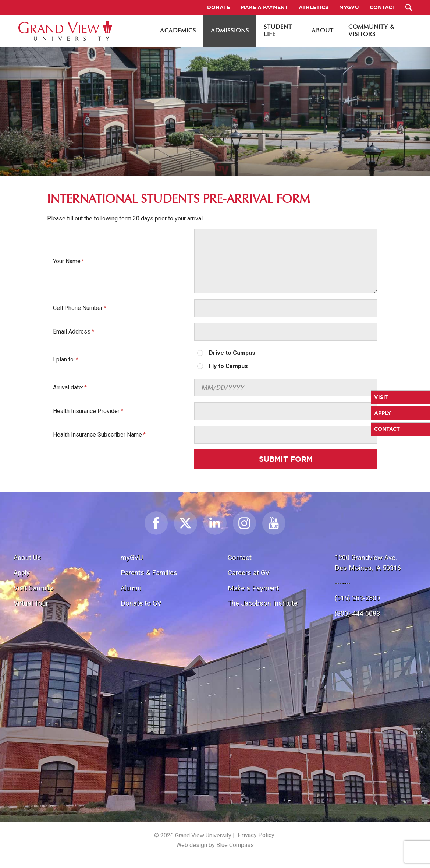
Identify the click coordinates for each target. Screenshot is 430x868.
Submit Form (286, 459)
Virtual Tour (31, 603)
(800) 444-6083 (357, 613)
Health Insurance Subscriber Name (97, 435)
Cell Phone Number (78, 308)
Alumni (131, 588)
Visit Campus (34, 588)
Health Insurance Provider (86, 411)
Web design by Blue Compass (215, 845)
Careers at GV (249, 573)
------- (342, 583)
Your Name (67, 261)
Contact (240, 558)
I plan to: (64, 359)
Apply (22, 573)
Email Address (72, 331)
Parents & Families (149, 573)
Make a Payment (253, 588)
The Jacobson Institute (263, 603)
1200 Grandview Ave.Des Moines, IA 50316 (368, 563)
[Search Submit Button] (409, 7)
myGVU (132, 558)
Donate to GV (141, 603)
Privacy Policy (256, 835)
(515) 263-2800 (357, 598)
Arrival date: (68, 387)
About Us (27, 558)
